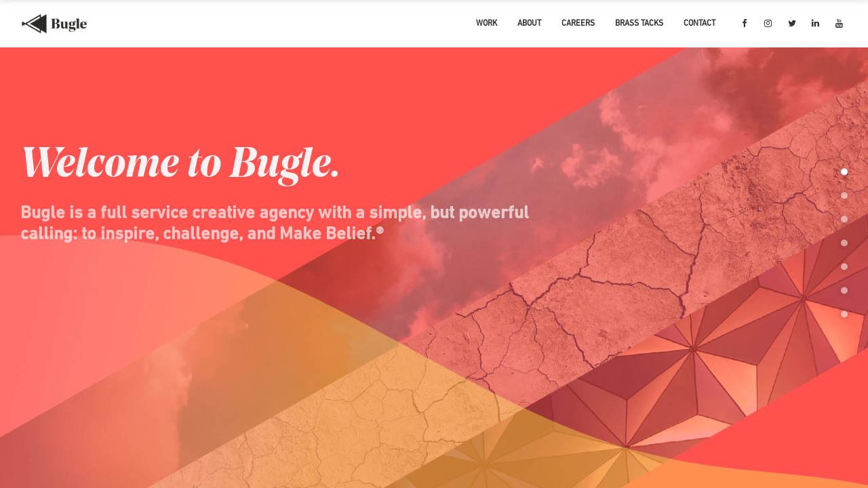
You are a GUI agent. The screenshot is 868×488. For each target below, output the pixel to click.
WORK (487, 24)
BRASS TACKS (639, 24)
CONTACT (699, 24)
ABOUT (529, 24)
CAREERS (578, 24)
